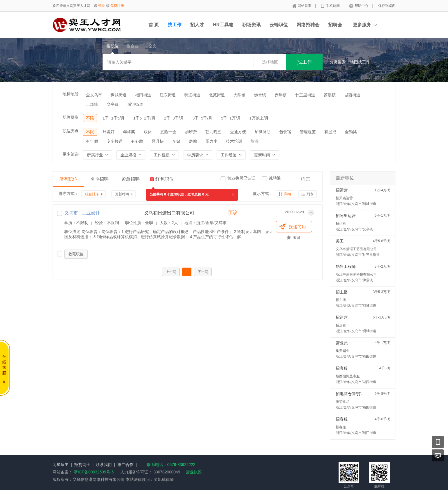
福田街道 (143, 95)
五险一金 (168, 132)
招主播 (342, 292)
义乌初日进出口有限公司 (169, 213)
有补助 (137, 141)
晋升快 (158, 141)
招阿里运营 (346, 216)
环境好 (109, 132)
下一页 (203, 272)
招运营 (342, 190)
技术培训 (234, 141)
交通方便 (238, 132)
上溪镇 (92, 104)
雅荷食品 (343, 402)
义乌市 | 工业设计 (82, 213)
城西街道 (352, 95)
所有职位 (68, 179)
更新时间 (122, 194)
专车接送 (115, 141)
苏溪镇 (330, 95)
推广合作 (125, 465)
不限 (90, 118)
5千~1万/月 (231, 118)
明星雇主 (61, 465)
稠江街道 (192, 95)
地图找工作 (360, 62)
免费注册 (117, 6)
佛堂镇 (260, 95)
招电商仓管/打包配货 (354, 394)
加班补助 (263, 132)
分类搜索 (338, 62)
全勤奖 (351, 132)
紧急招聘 (131, 179)
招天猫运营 (344, 198)
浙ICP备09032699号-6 (94, 472)
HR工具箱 (223, 25)
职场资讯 (251, 25)
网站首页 (305, 6)
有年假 (92, 141)
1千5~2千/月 (144, 118)
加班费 (191, 132)
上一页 (171, 272)
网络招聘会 (308, 25)
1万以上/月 (259, 118)
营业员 (342, 343)
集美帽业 (343, 351)
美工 (340, 241)
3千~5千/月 (203, 118)
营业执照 (194, 472)
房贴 (193, 141)
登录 (101, 6)
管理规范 (308, 132)
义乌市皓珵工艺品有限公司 (356, 249)
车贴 (176, 141)
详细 (287, 194)
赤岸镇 (281, 95)
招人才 (197, 25)
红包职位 (165, 179)
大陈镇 (239, 95)
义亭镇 (113, 104)
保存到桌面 (387, 6)
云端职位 (279, 25)
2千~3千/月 (174, 118)
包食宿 (285, 132)
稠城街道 (119, 95)
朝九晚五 (213, 132)
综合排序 (92, 194)
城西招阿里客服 (348, 376)
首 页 (154, 25)
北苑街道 (217, 95)
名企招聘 (99, 179)
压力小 (211, 141)
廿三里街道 (305, 95)
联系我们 (104, 465)
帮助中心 (362, 6)
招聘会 (335, 25)
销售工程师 (346, 266)
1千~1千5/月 (114, 118)
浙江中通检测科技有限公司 (356, 274)
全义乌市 (94, 95)
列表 (310, 194)
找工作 (175, 25)
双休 (148, 132)
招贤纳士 (82, 465)
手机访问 (333, 6)
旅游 (255, 141)
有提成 (330, 132)
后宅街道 (135, 104)
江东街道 (168, 95)
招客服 (342, 368)
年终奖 (129, 132)
